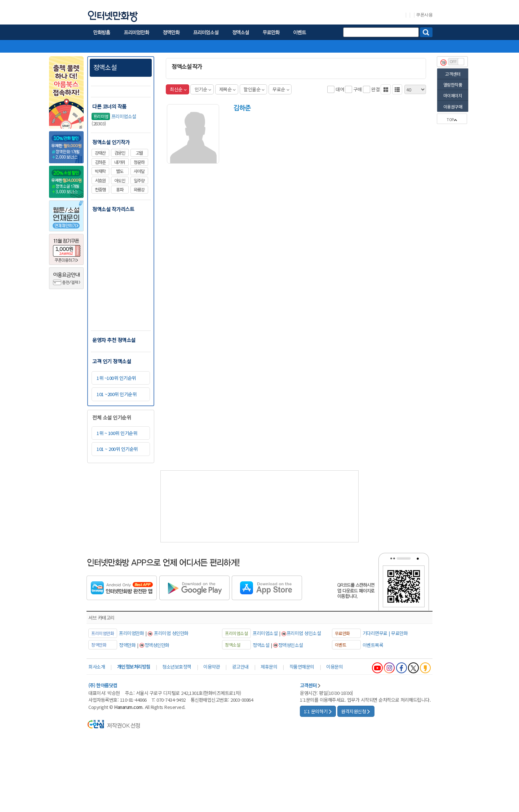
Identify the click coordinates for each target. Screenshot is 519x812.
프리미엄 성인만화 (171, 633)
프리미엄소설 (114, 117)
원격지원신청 (356, 711)
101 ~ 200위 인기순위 (117, 449)
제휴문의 (269, 667)
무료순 (281, 89)
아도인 (120, 181)
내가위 (120, 162)
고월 (139, 153)
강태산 (100, 153)
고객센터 (453, 74)
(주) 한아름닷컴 (103, 685)
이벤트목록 (373, 645)
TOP (452, 119)
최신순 (178, 89)
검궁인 (120, 153)
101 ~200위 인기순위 (116, 394)
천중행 (100, 190)
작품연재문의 (302, 667)
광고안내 (240, 667)
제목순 (227, 89)
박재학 (100, 171)
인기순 (203, 89)
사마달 (139, 171)
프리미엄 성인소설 (304, 633)
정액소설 (105, 67)
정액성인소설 (291, 645)
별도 (120, 171)
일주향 (139, 181)
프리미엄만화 (131, 633)
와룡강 (139, 190)
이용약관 (212, 667)
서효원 (100, 181)
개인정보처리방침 (134, 667)
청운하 (139, 162)
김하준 (100, 162)
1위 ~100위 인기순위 (116, 378)
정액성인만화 (157, 645)
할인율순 (254, 89)
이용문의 (334, 667)
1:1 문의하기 (318, 711)
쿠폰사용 (424, 15)
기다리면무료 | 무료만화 (385, 633)
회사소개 (97, 667)
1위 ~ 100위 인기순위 (117, 433)
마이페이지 (453, 95)
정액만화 (127, 645)
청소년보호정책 (177, 667)
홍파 (120, 190)
